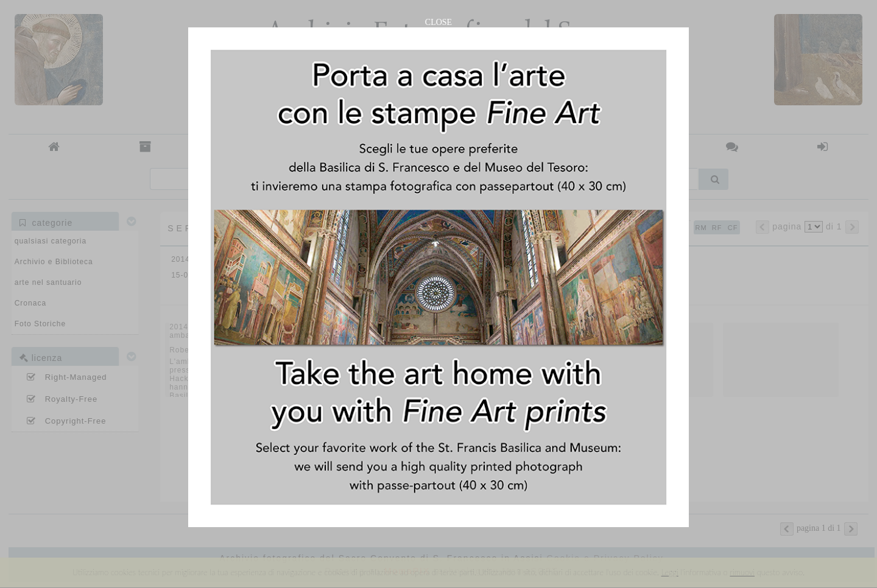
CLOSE (438, 22)
